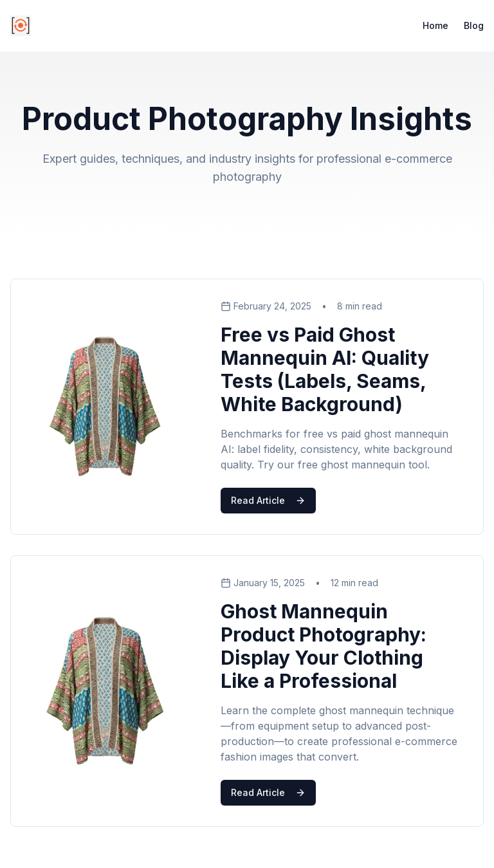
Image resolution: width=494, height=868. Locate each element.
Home (435, 25)
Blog (474, 25)
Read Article (268, 500)
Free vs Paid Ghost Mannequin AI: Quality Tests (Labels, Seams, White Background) (325, 369)
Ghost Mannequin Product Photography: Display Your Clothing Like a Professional (324, 646)
